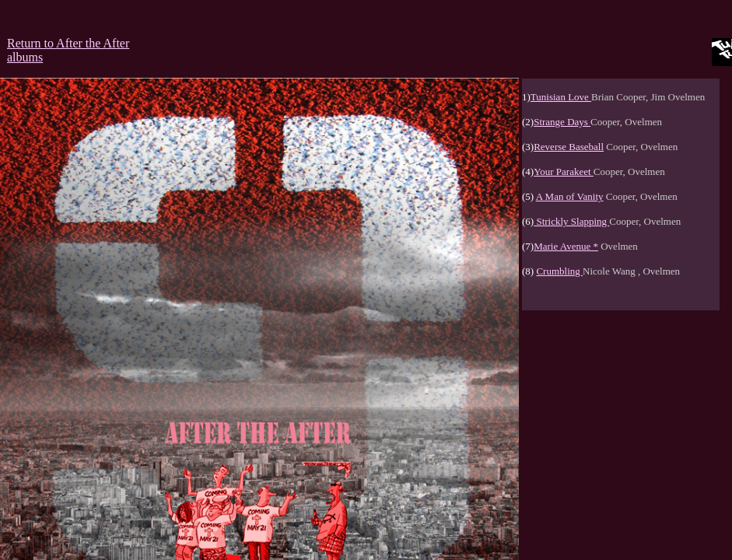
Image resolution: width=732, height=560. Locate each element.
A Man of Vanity (570, 196)
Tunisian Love (561, 97)
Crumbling (559, 271)
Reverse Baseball (569, 147)
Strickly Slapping (571, 221)
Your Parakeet (564, 171)
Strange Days (562, 122)
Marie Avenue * (566, 246)
